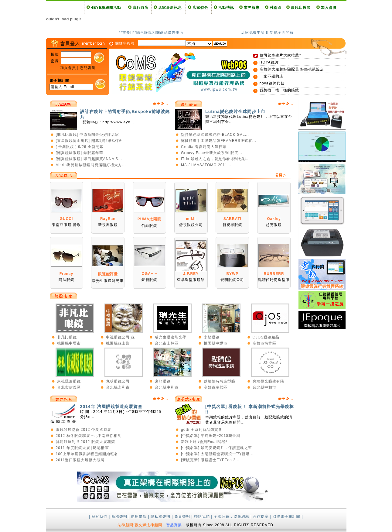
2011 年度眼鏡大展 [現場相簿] (83, 448)
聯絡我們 (202, 517)
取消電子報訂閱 (286, 517)
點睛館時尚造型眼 (220, 381)
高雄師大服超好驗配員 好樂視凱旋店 (292, 69)
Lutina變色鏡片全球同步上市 (235, 112)
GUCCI (66, 219)
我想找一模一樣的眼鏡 (279, 90)
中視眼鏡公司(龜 (121, 337)
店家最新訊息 (170, 8)
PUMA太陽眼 (149, 219)
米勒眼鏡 (212, 337)
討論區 (276, 8)
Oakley (274, 219)
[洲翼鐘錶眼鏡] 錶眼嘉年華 (80, 153)
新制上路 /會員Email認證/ (204, 442)
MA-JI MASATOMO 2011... (206, 165)
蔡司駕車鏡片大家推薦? (281, 55)
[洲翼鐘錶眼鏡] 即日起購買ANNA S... (89, 159)
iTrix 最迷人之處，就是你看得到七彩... (215, 159)
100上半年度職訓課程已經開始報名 (87, 454)
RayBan (108, 219)
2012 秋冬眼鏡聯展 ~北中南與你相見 (89, 436)
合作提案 (261, 517)
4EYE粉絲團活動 (106, 8)
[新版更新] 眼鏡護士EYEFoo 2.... (211, 460)
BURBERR (274, 274)
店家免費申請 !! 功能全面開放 (267, 33)
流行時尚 (141, 8)
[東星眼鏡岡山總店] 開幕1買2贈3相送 (89, 141)
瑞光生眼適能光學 (171, 337)
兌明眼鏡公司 (118, 381)
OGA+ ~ (150, 274)
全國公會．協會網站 (232, 517)
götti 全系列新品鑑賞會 (202, 430)
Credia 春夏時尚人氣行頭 (204, 147)
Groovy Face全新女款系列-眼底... (212, 153)
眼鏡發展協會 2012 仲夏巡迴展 (84, 430)
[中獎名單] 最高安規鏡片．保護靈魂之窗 (216, 448)
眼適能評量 (108, 274)
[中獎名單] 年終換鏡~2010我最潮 (211, 436)
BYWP (232, 274)
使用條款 (139, 517)
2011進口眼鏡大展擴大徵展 (80, 460)
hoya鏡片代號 (272, 83)
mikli (191, 219)
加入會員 (329, 8)
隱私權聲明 (160, 517)
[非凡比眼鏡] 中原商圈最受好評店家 (87, 135)
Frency (66, 274)
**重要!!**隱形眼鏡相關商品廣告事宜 (151, 33)
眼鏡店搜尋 (301, 8)
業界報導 (252, 8)
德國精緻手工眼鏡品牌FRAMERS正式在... (219, 141)
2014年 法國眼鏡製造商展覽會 (111, 407)
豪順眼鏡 (163, 381)
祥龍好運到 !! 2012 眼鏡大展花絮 (85, 442)
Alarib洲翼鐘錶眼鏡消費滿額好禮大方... (91, 165)
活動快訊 (226, 8)
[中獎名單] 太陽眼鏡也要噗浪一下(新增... (217, 454)
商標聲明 (119, 517)
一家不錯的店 (271, 76)
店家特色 (200, 8)
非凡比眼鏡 (67, 337)
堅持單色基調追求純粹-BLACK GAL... (215, 135)
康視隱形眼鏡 (69, 381)
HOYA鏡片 (269, 62)
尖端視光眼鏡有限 (268, 381)
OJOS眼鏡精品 (266, 337)
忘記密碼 (88, 68)
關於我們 (100, 517)
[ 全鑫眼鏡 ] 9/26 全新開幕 (80, 147)
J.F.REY (191, 274)
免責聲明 (182, 517)
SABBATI (232, 219)
